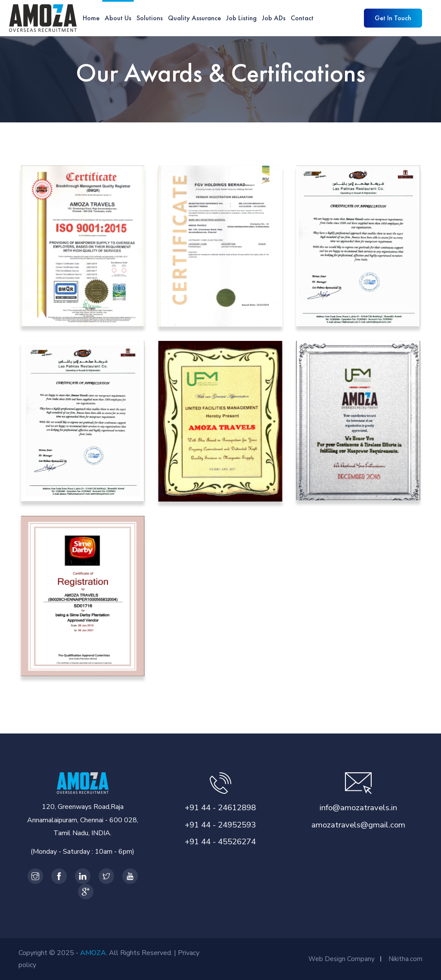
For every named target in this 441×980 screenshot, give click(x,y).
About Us (118, 18)
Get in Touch (393, 18)
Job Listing (241, 18)
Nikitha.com (405, 959)
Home (91, 18)
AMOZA (93, 953)
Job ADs (274, 18)
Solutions (150, 18)
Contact (302, 18)
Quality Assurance (194, 18)
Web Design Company (342, 959)
